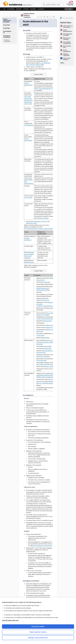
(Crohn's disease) (42, 319)
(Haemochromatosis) (43, 300)
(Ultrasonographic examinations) (42, 546)
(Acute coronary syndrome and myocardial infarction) (47, 342)
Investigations (7, 26)
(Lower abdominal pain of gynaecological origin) (38, 64)
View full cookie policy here (10, 620)
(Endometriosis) (29, 262)
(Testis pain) (28, 198)
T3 (42, 67)
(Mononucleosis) (51, 325)
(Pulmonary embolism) (43, 356)
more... (62, 63)
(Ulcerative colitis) (53, 319)
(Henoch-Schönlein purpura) (45, 383)
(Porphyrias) (46, 282)
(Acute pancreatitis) (28, 139)
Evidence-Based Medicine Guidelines (27, 15)
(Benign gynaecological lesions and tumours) (29, 255)
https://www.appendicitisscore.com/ (46, 89)
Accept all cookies (38, 626)
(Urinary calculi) (49, 367)
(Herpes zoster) (50, 327)
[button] (41, 9)
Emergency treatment (7, 31)
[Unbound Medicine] (69, 3)
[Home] (4, 9)
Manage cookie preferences (38, 638)
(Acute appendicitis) (28, 84)
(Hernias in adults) (43, 218)
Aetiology (7, 22)
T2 (48, 59)
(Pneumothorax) (41, 360)
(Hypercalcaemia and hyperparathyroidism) (43, 289)
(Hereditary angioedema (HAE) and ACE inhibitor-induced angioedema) (47, 375)
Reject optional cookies (38, 632)
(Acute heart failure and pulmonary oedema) (48, 364)
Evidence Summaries (7, 35)
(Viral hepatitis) (47, 321)
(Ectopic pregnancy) (28, 239)
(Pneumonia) (47, 348)
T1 (43, 57)
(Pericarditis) (48, 346)
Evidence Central (18, 4)
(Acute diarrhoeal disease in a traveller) (47, 314)
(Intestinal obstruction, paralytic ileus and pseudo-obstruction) (29, 100)
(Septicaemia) (45, 337)
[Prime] (26, 9)
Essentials (7, 19)
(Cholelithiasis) (29, 125)
